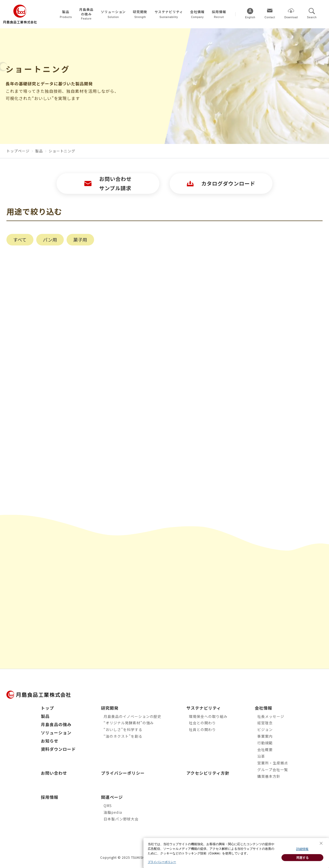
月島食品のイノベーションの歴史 (132, 716)
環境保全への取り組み (208, 716)
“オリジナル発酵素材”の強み (129, 723)
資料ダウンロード (58, 749)
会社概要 (265, 750)
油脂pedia (113, 812)
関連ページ (112, 797)
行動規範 (265, 743)
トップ (47, 708)
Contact (270, 17)
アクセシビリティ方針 (208, 773)
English (250, 17)
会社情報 (263, 708)
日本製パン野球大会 (121, 819)
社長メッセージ (271, 716)
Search (312, 17)
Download (291, 17)
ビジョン (265, 729)
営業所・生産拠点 (273, 763)
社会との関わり (202, 723)
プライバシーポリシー (123, 773)
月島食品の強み (56, 724)
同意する (303, 862)
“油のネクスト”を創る (123, 736)
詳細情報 (303, 854)
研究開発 (110, 708)
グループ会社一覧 (273, 770)
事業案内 (265, 736)
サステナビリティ (204, 708)
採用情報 (50, 797)
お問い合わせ (54, 773)
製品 (45, 716)
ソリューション (56, 733)
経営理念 (265, 723)
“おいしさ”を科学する (123, 729)
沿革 (261, 756)
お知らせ (50, 741)
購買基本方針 (269, 776)
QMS (108, 806)
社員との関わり (202, 729)
